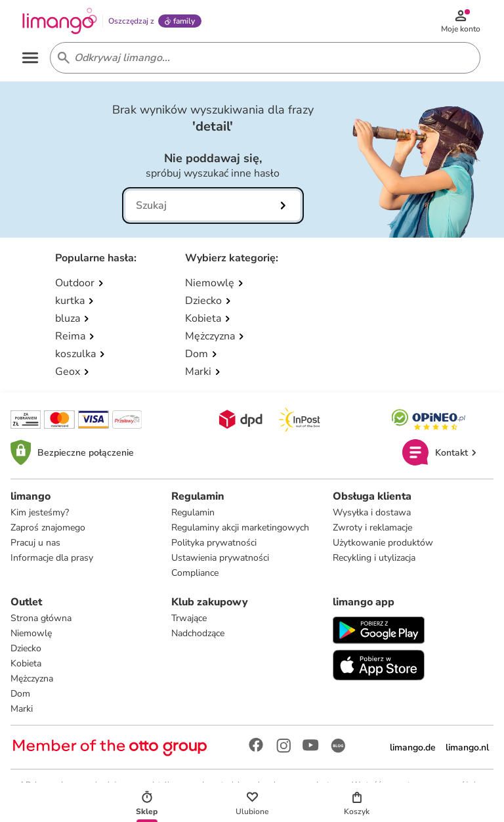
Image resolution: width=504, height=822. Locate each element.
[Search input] (262, 58)
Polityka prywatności (214, 543)
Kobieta (26, 663)
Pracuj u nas (35, 543)
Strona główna (41, 618)
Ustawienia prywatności (220, 558)
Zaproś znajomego (48, 528)
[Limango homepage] (60, 21)
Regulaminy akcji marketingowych (240, 528)
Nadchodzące (198, 633)
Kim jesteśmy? (40, 512)
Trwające (189, 618)
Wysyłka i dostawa (372, 512)
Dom (20, 694)
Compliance (195, 573)
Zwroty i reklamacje (372, 528)
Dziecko (26, 648)
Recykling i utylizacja (374, 558)
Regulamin (193, 512)
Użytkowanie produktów (383, 543)
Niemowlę (31, 633)
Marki (22, 709)
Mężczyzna (32, 679)
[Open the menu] (30, 58)
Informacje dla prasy (52, 558)
